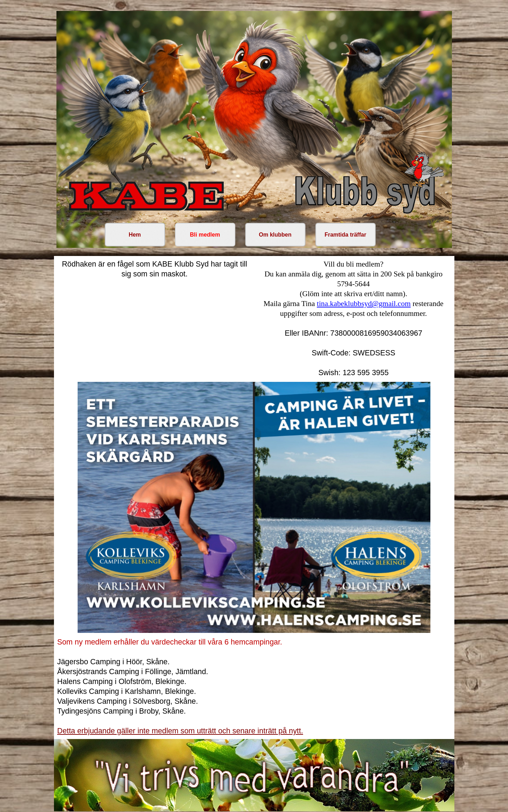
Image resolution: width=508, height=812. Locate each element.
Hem (135, 235)
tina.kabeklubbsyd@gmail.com (364, 304)
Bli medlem (205, 235)
